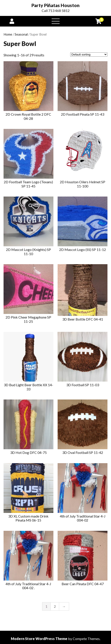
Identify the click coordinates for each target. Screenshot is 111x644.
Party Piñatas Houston (55, 5)
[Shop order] (89, 54)
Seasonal (21, 34)
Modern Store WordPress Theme (39, 639)
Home (8, 34)
